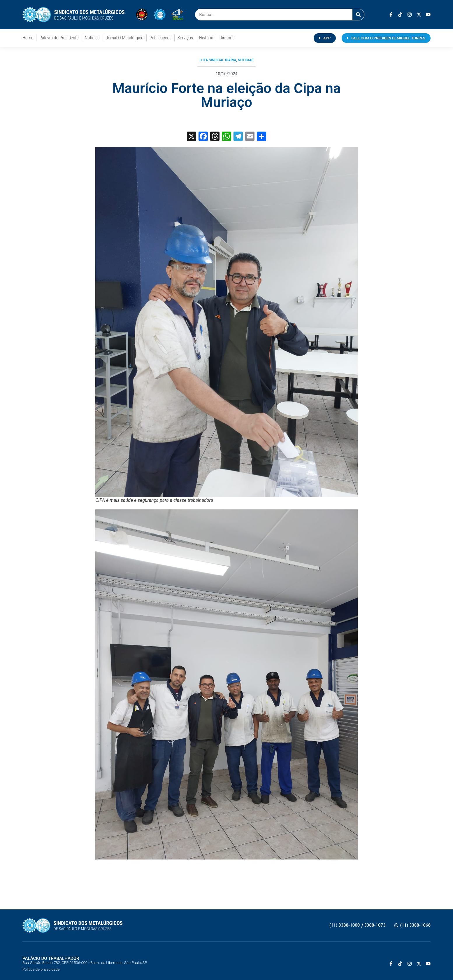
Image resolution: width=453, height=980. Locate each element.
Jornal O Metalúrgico (125, 38)
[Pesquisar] (358, 15)
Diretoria (227, 38)
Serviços (185, 38)
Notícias (92, 38)
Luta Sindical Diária (218, 60)
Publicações (160, 38)
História (206, 38)
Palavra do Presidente (59, 38)
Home (28, 38)
